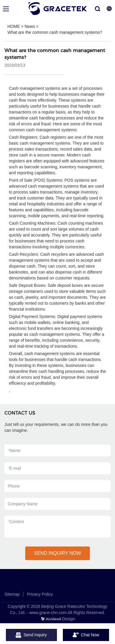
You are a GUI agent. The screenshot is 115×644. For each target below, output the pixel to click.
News (30, 26)
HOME (14, 26)
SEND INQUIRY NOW (58, 553)
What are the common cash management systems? (55, 32)
